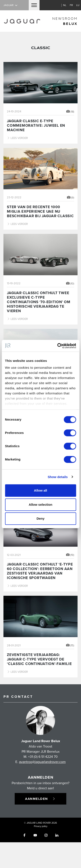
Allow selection (40, 505)
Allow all (40, 490)
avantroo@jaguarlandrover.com (42, 762)
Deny (40, 518)
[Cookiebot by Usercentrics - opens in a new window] (58, 346)
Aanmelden (40, 799)
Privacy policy (41, 826)
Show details (58, 477)
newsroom (65, 21)
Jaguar (11, 5)
